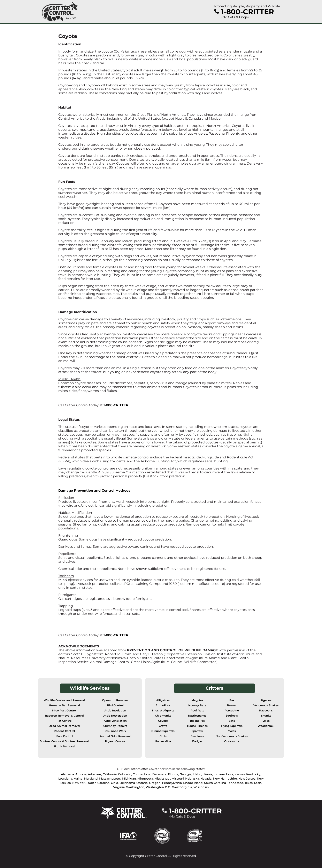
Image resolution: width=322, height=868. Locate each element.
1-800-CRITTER (116, 405)
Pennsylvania (172, 783)
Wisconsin (201, 787)
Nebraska (192, 779)
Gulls (163, 736)
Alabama (67, 774)
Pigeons (266, 700)
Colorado (125, 774)
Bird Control (115, 705)
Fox (232, 700)
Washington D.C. (158, 787)
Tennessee (235, 783)
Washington (135, 787)
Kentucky (253, 774)
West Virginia (182, 787)
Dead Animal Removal (64, 726)
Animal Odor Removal (115, 736)
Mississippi (162, 779)
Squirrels (232, 716)
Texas (249, 783)
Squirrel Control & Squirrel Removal (64, 741)
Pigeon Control (115, 741)
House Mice (163, 741)
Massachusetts (110, 779)
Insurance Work (115, 731)
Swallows (197, 736)
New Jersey (247, 779)
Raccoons (266, 711)
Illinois (207, 774)
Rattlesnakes (197, 716)
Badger (197, 741)
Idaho (197, 774)
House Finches (197, 726)
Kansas (240, 774)
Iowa (230, 774)
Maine (78, 779)
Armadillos (163, 705)
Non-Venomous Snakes (232, 736)
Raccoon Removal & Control (64, 716)
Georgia (186, 774)
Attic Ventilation (115, 721)
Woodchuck (266, 726)
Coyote (163, 721)
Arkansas (95, 774)
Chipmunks (163, 716)
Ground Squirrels (163, 731)
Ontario (142, 783)
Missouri (178, 779)
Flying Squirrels (232, 726)
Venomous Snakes (266, 705)
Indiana (219, 774)
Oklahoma (127, 783)
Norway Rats (197, 705)
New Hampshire (225, 779)
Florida (173, 774)
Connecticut (142, 774)
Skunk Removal (64, 746)
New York (79, 783)
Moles (232, 731)
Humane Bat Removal (64, 705)
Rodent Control (64, 731)
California (110, 774)
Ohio (114, 783)
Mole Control (64, 736)
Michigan (129, 779)
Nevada (206, 779)
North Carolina (99, 783)
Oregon (155, 783)
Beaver (232, 705)
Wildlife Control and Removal (64, 700)
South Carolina (215, 783)
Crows (163, 726)
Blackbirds (197, 721)
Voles (266, 721)
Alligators (163, 700)
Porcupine (232, 711)
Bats (232, 721)
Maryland (91, 779)
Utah (258, 783)
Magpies (197, 700)
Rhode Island (193, 783)
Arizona (81, 774)
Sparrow (197, 731)
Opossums (232, 741)
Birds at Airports (163, 711)
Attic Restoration (115, 716)
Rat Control (64, 721)
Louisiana (65, 779)
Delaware (159, 774)
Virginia (119, 787)
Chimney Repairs (115, 726)
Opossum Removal (115, 700)
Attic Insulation (115, 711)
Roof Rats (197, 711)
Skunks (266, 716)
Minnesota (145, 779)
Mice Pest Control (64, 711)
